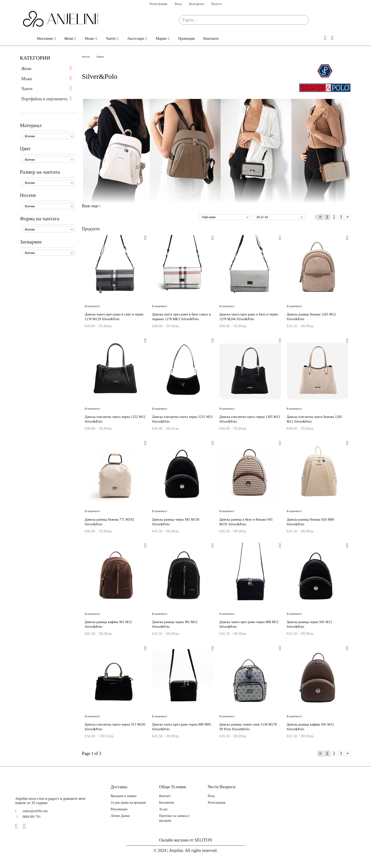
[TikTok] (34, 826)
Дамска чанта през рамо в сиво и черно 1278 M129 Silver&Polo (114, 317)
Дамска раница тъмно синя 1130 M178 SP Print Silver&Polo (248, 727)
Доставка (119, 787)
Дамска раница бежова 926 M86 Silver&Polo (311, 522)
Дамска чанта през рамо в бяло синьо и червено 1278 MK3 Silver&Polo (181, 317)
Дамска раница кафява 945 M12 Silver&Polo (310, 727)
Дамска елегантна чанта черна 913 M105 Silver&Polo (115, 727)
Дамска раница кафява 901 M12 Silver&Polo (108, 624)
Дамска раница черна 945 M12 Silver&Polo (309, 624)
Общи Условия (173, 787)
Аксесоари (136, 38)
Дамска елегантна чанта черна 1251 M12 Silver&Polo (183, 419)
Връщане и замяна (124, 796)
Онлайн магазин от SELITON (186, 840)
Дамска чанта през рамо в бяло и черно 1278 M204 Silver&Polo (249, 317)
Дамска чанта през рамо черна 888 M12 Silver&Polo (249, 624)
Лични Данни (120, 816)
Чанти (111, 38)
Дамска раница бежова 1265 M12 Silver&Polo (311, 317)
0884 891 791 (32, 817)
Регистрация (158, 4)
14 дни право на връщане (128, 803)
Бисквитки (167, 803)
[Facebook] (18, 826)
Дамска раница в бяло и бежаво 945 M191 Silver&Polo (246, 522)
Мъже (89, 38)
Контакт (165, 796)
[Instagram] (26, 826)
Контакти (211, 38)
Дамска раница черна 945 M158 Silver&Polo (176, 522)
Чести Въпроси (222, 787)
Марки (161, 38)
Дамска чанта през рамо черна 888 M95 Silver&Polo (182, 727)
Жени (69, 38)
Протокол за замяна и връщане (174, 818)
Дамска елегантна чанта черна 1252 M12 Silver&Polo (115, 419)
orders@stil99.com (35, 811)
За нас (164, 809)
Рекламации (119, 809)
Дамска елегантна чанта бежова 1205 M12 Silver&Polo (314, 419)
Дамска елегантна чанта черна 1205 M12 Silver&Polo (250, 419)
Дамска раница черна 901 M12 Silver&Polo (175, 624)
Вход (178, 4)
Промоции (186, 38)
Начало (26, 39)
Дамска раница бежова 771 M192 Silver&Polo (109, 522)
